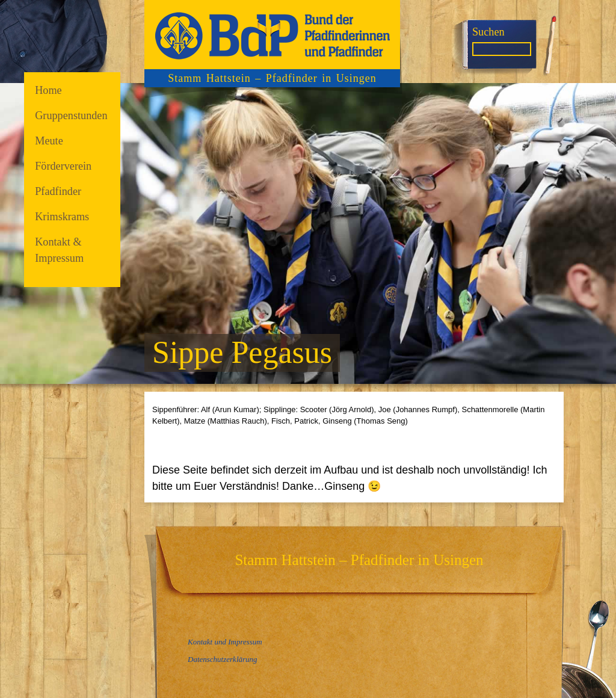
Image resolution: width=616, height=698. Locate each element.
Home (48, 90)
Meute (49, 141)
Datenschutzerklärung (223, 659)
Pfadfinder (58, 191)
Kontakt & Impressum (59, 250)
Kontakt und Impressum (225, 642)
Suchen (488, 32)
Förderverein (63, 166)
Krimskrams (62, 217)
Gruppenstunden (71, 116)
